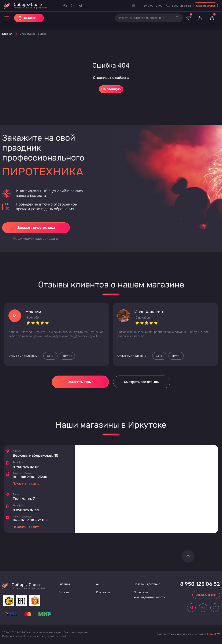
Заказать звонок (205, 6)
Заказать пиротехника (36, 228)
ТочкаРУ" (213, 634)
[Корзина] (212, 18)
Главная (7, 34)
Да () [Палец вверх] (50, 356)
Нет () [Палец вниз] (67, 356)
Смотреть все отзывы (142, 382)
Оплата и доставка (147, 584)
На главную (111, 89)
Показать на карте (26, 484)
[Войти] (200, 18)
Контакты (103, 592)
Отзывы (64, 592)
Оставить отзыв (80, 382)
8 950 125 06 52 (26, 467)
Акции (101, 584)
